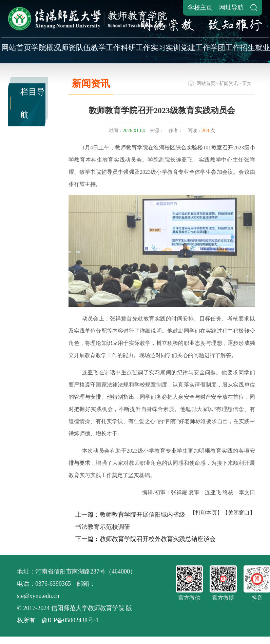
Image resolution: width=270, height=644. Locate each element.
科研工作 (136, 48)
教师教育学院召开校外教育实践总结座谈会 (158, 539)
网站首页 (16, 48)
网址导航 (231, 7)
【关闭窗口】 (239, 513)
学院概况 (46, 48)
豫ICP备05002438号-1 (70, 620)
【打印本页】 (206, 513)
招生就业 (255, 48)
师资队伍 (76, 48)
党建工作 (195, 48)
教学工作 (106, 48)
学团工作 (225, 48)
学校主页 (200, 7)
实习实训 (166, 48)
